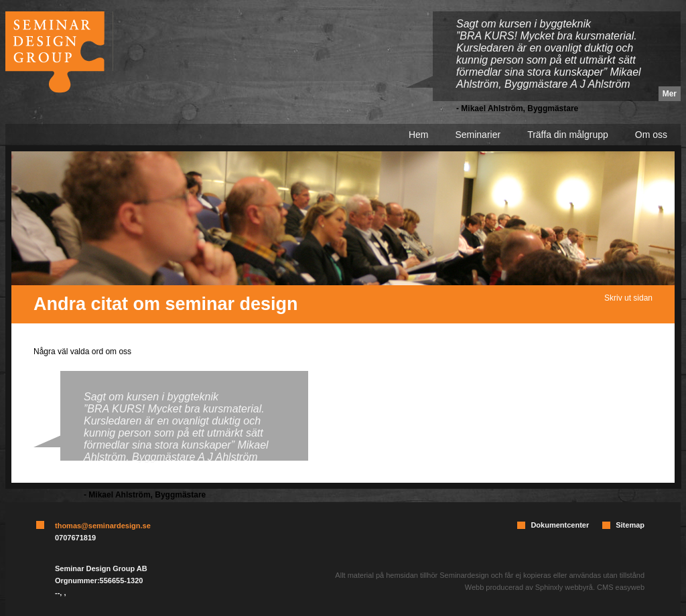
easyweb (630, 587)
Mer (670, 94)
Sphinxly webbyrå (564, 587)
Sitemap (630, 525)
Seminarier (478, 135)
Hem (419, 135)
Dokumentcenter (560, 525)
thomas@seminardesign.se (103, 526)
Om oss (651, 135)
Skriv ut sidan (628, 298)
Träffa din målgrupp (568, 135)
